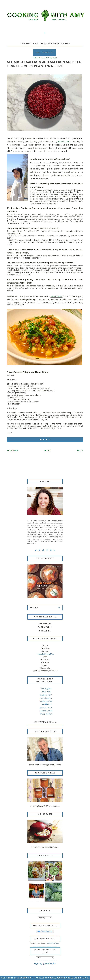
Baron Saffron (63, 142)
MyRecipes (45, 631)
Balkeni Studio (80, 978)
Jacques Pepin (46, 708)
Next (80, 450)
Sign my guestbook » (45, 963)
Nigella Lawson (46, 701)
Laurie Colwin (46, 695)
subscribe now (53, 943)
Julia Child (46, 692)
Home (48, 450)
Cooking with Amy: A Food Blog (37, 978)
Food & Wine (45, 627)
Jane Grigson (46, 698)
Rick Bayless (46, 689)
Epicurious (45, 623)
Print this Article (45, 52)
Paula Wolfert (46, 714)
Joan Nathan (46, 704)
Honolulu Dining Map (45, 654)
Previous (12, 450)
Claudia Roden (46, 711)
